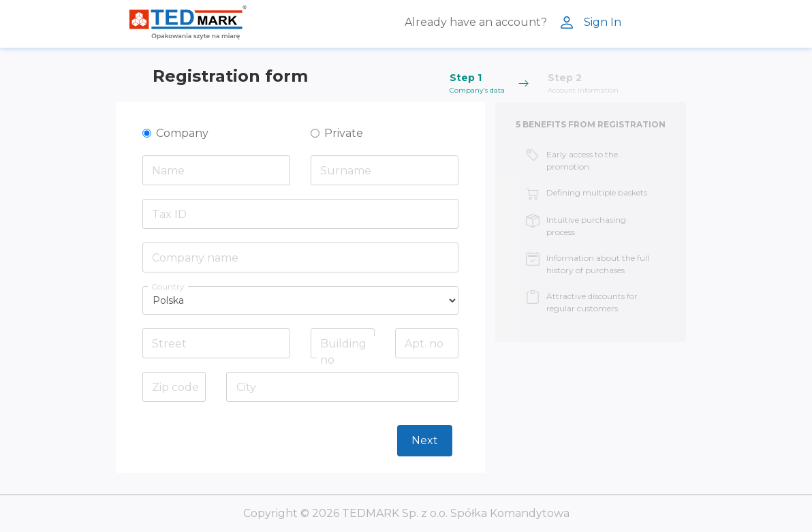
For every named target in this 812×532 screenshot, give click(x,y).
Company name (195, 258)
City (246, 387)
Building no (343, 352)
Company (182, 133)
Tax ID (169, 214)
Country (168, 286)
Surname (346, 171)
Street (169, 344)
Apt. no (424, 344)
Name (168, 171)
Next (425, 440)
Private (344, 133)
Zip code (175, 387)
